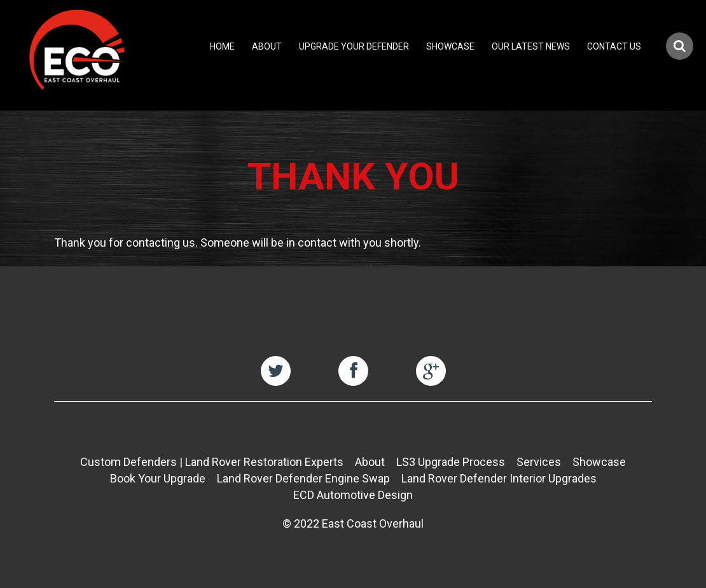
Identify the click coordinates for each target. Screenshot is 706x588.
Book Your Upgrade (158, 478)
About (267, 46)
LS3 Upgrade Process (451, 462)
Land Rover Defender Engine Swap (303, 478)
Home (222, 46)
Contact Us (614, 46)
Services (539, 462)
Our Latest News (531, 46)
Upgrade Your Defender (354, 46)
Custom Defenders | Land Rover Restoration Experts (212, 462)
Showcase (450, 46)
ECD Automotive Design (353, 495)
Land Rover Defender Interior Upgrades (499, 478)
